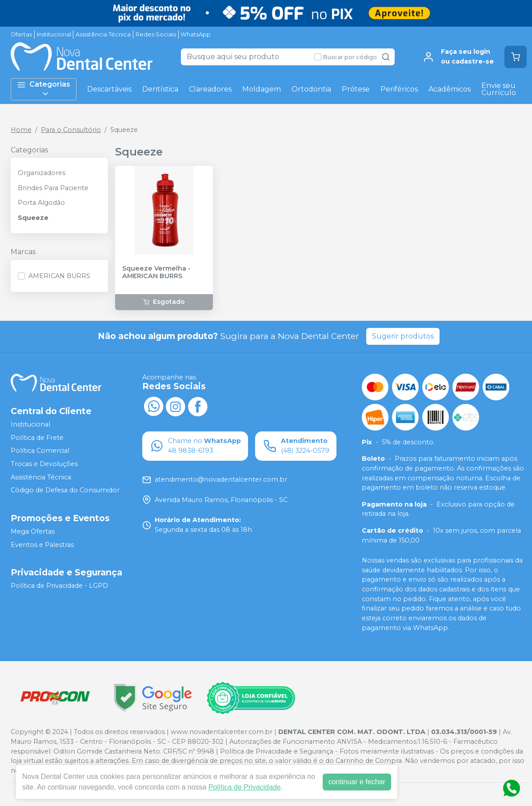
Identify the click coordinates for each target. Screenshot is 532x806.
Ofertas (21, 34)
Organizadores (42, 173)
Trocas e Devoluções (44, 464)
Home (21, 130)
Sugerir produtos (403, 336)
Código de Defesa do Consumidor (65, 490)
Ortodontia (311, 89)
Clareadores (210, 89)
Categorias (44, 89)
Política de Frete (37, 438)
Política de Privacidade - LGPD (59, 586)
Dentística (160, 89)
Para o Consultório (71, 130)
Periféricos (399, 89)
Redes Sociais (156, 34)
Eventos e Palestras (42, 545)
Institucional (54, 34)
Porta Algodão (41, 203)
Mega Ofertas (33, 531)
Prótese (356, 89)
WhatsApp (196, 34)
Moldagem (262, 89)
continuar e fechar (357, 782)
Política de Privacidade (245, 787)
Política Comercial (40, 451)
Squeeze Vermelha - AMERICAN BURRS (156, 272)
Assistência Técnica (103, 34)
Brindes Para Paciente (53, 188)
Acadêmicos (450, 89)
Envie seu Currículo (499, 89)
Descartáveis (109, 89)
